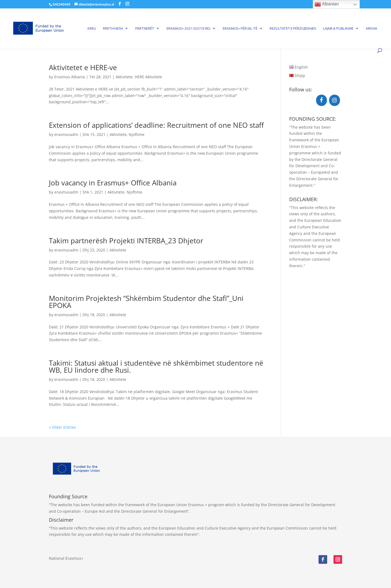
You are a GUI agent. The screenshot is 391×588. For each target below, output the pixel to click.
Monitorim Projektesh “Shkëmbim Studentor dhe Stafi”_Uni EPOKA (146, 302)
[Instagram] (335, 100)
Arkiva (371, 28)
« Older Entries (62, 427)
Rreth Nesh (113, 28)
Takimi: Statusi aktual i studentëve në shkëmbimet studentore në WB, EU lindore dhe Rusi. (156, 366)
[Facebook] (321, 100)
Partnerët (145, 28)
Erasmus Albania (70, 77)
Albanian (327, 4)
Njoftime (137, 134)
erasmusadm (66, 134)
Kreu (92, 28)
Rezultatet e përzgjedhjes (293, 28)
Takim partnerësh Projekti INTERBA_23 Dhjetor (126, 241)
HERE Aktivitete (148, 77)
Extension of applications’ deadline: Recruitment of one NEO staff (156, 125)
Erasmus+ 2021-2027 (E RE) (188, 28)
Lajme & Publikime (338, 28)
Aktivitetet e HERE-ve (83, 67)
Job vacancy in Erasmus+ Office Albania (113, 183)
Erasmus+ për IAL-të (240, 28)
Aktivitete (124, 77)
